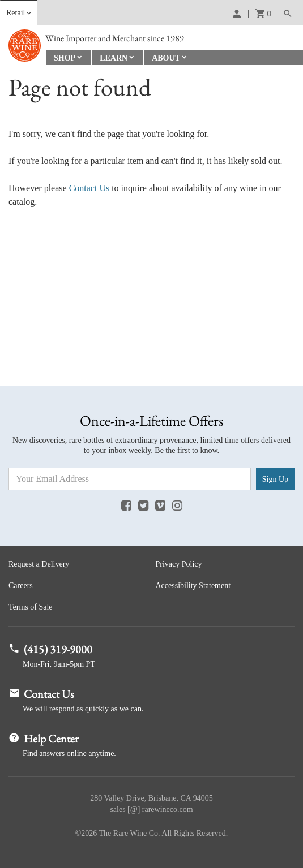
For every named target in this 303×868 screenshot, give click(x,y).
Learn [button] (114, 58)
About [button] (166, 58)
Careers (21, 586)
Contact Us (89, 188)
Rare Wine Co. (25, 46)
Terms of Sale (31, 607)
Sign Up (275, 479)
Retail (16, 13)
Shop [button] (65, 58)
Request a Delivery (39, 564)
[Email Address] (130, 479)
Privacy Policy (179, 564)
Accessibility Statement (193, 586)
